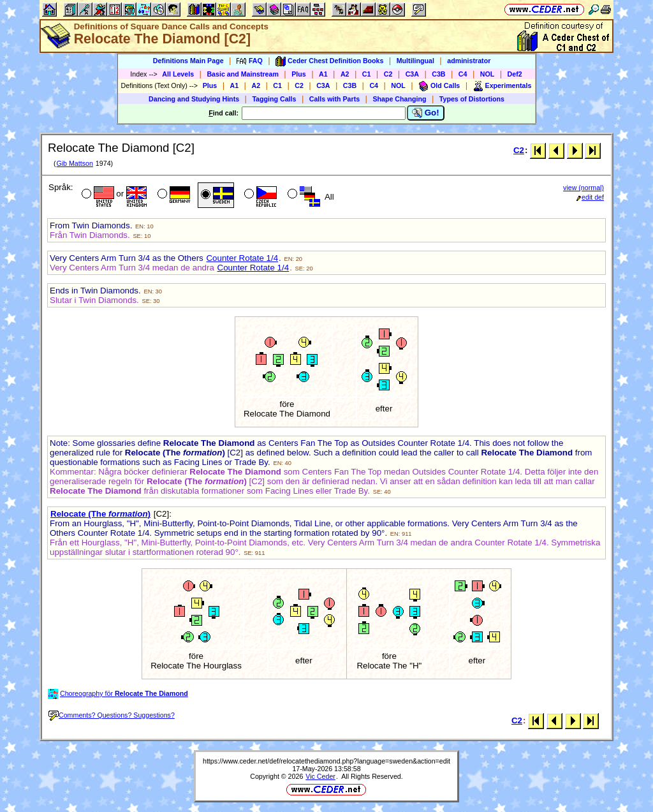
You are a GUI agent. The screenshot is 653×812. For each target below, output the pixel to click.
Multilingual (415, 61)
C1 (367, 74)
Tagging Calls (274, 99)
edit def (590, 197)
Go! (426, 113)
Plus (299, 74)
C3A (412, 74)
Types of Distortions (472, 99)
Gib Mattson (74, 163)
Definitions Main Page (188, 61)
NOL (488, 74)
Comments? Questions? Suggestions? (112, 715)
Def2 (515, 74)
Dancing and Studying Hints (194, 99)
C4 (463, 74)
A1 (323, 74)
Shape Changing (399, 99)
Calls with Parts (334, 99)
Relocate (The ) (100, 514)
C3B (438, 74)
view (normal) (583, 188)
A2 (345, 74)
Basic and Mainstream (243, 74)
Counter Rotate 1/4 (242, 258)
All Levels (178, 74)
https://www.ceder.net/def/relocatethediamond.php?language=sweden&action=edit (326, 761)
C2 (388, 74)
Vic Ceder (320, 776)
